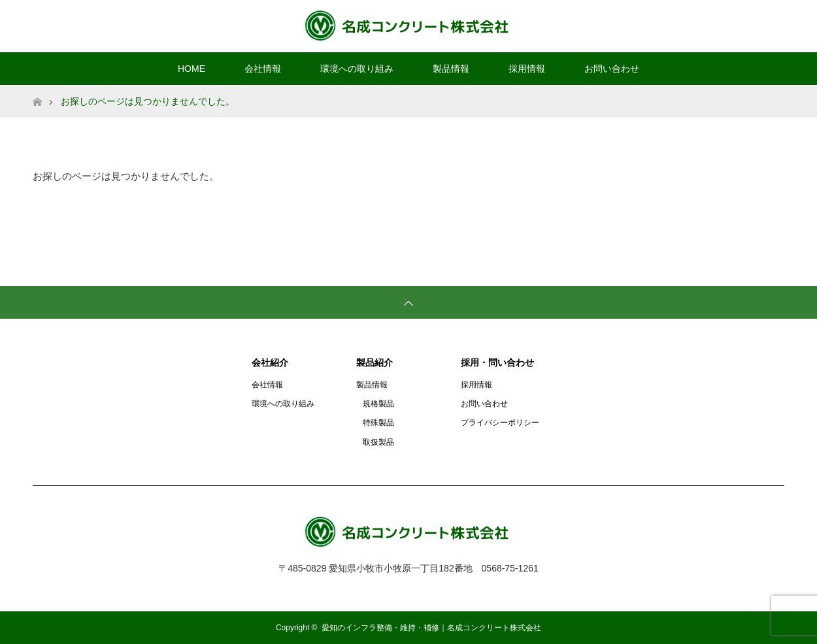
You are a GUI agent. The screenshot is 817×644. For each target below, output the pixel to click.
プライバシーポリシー (500, 423)
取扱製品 (378, 442)
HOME (192, 69)
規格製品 (378, 404)
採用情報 (527, 69)
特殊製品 (378, 423)
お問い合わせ (612, 69)
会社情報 (263, 69)
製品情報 (451, 69)
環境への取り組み (357, 69)
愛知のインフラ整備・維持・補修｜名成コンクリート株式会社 (431, 628)
